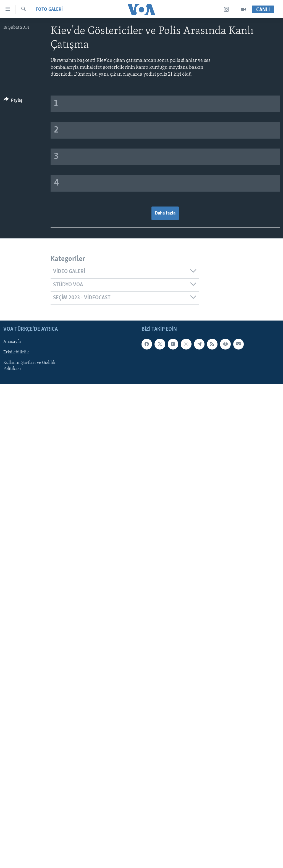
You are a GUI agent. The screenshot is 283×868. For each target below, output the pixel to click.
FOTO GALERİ (49, 10)
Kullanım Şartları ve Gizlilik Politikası (29, 366)
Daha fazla (165, 213)
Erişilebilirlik (16, 353)
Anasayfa (12, 342)
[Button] (13, 101)
